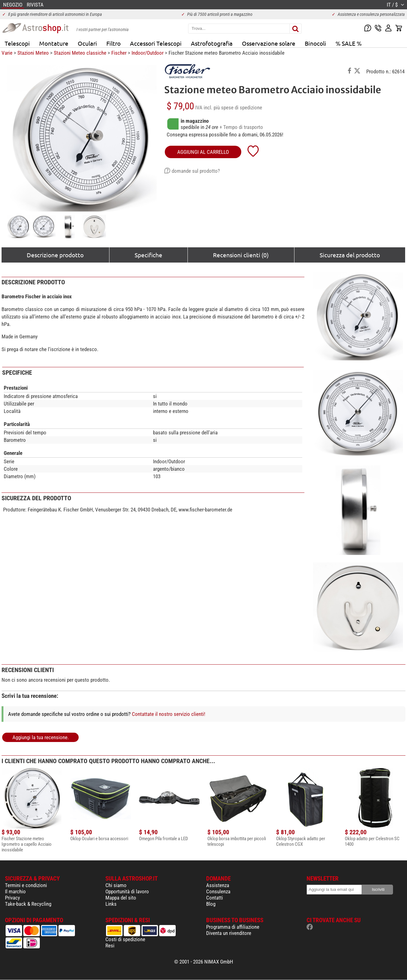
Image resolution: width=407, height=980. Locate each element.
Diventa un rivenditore (229, 933)
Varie (7, 53)
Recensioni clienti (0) (241, 255)
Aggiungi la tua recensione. (41, 737)
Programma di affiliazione (233, 927)
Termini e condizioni (26, 885)
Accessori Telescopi (156, 43)
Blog (211, 904)
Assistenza (218, 885)
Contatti (215, 898)
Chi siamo (116, 885)
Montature (54, 43)
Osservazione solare (269, 43)
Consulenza (218, 891)
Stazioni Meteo (33, 53)
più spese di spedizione (238, 108)
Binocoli (315, 43)
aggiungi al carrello (203, 152)
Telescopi (17, 43)
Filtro (113, 43)
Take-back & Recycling (28, 904)
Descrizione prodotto (55, 255)
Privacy (12, 898)
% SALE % (349, 43)
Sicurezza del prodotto (350, 255)
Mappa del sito (121, 898)
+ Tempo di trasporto (241, 127)
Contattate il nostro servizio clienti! (169, 714)
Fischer (119, 53)
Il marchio (15, 891)
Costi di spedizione (125, 939)
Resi (110, 946)
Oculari (87, 43)
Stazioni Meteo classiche (80, 53)
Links (111, 904)
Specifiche (148, 255)
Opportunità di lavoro (127, 891)
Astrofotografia (212, 43)
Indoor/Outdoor (148, 53)
